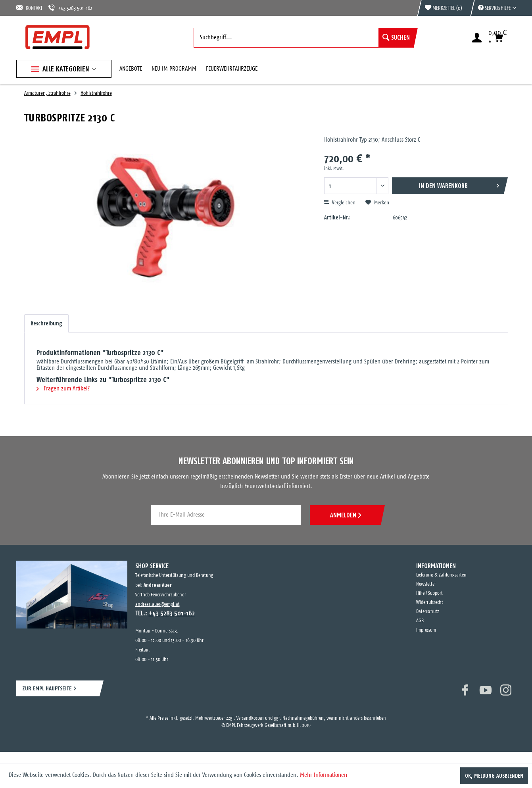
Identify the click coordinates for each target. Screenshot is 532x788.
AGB (420, 621)
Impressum (426, 630)
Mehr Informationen (324, 775)
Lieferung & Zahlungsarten (441, 575)
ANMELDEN (346, 515)
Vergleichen (340, 203)
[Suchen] (396, 38)
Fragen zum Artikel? (63, 389)
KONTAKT (29, 8)
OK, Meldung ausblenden (494, 776)
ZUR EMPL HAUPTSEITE (47, 688)
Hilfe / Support (429, 593)
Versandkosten (250, 718)
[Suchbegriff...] (304, 38)
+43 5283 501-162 (70, 8)
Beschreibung (46, 323)
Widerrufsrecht (430, 603)
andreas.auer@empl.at (157, 604)
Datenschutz (428, 612)
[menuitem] (493, 8)
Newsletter (426, 584)
